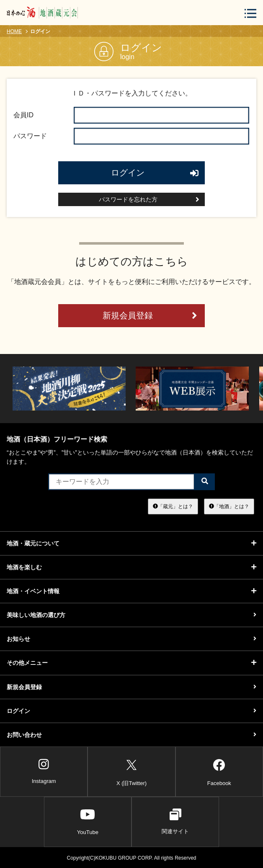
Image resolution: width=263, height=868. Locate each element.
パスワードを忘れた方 (149, 199)
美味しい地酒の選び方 (131, 615)
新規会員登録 (150, 316)
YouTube (88, 821)
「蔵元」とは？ (173, 506)
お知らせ (131, 639)
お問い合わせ (131, 735)
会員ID (23, 115)
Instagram (44, 771)
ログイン (155, 173)
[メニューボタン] (250, 13)
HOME (14, 31)
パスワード (30, 136)
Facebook (219, 771)
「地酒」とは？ (229, 506)
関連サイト (175, 821)
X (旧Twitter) (131, 771)
